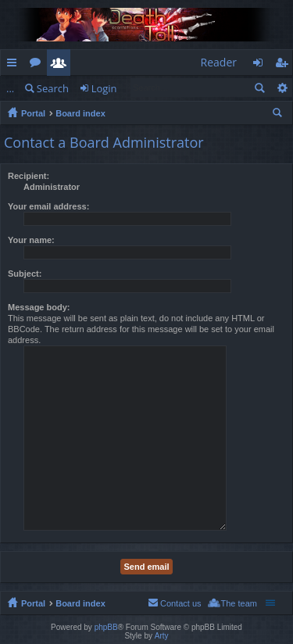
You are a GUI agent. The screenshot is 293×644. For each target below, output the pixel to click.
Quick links (15, 65)
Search (53, 88)
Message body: (39, 307)
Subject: (25, 274)
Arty (162, 636)
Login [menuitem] (262, 65)
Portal (33, 113)
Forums (38, 65)
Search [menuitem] (279, 115)
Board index (80, 113)
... (10, 88)
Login (104, 88)
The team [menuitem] (239, 603)
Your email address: (48, 206)
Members (62, 65)
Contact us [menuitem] (181, 603)
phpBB (106, 627)
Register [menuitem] (284, 65)
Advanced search (282, 88)
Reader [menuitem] (219, 62)
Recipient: (29, 176)
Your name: (31, 240)
